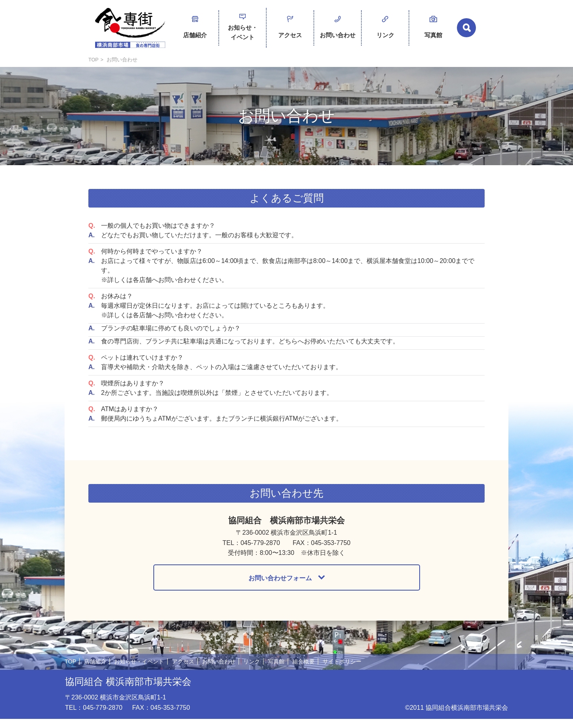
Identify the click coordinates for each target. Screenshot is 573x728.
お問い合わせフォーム (280, 586)
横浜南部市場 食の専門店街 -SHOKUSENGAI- (130, 32)
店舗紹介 (195, 29)
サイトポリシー (357, 671)
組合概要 (316, 671)
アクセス (290, 29)
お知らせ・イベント (243, 31)
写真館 (433, 29)
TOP (94, 67)
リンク (385, 29)
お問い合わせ (338, 29)
